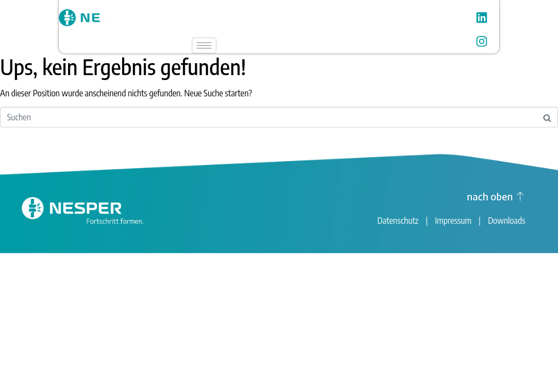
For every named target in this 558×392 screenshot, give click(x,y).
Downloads (507, 220)
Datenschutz (398, 220)
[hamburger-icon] (204, 45)
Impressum (453, 220)
